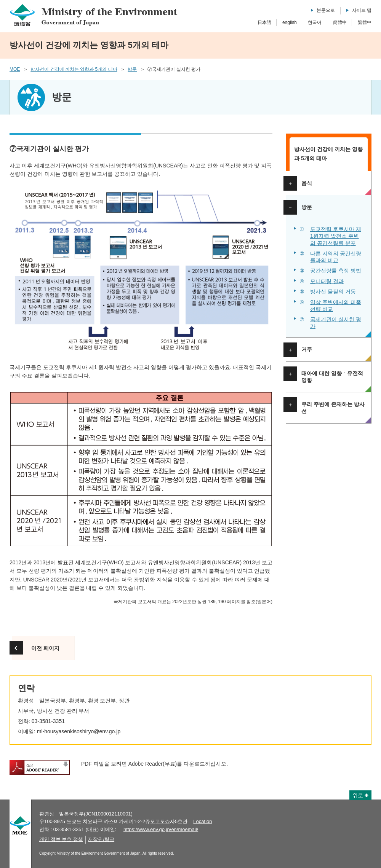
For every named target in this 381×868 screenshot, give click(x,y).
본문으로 (326, 10)
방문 (132, 69)
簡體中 (340, 22)
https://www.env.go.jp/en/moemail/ (161, 829)
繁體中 (365, 22)
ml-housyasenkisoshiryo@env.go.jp (79, 731)
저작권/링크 (101, 839)
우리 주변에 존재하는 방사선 (333, 408)
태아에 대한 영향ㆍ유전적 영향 (332, 377)
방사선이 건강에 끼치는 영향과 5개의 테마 (74, 69)
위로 (358, 795)
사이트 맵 (362, 10)
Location (203, 821)
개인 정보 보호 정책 (61, 839)
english (290, 22)
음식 (307, 183)
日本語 (264, 22)
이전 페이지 (45, 648)
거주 (307, 349)
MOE (15, 69)
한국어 (315, 22)
